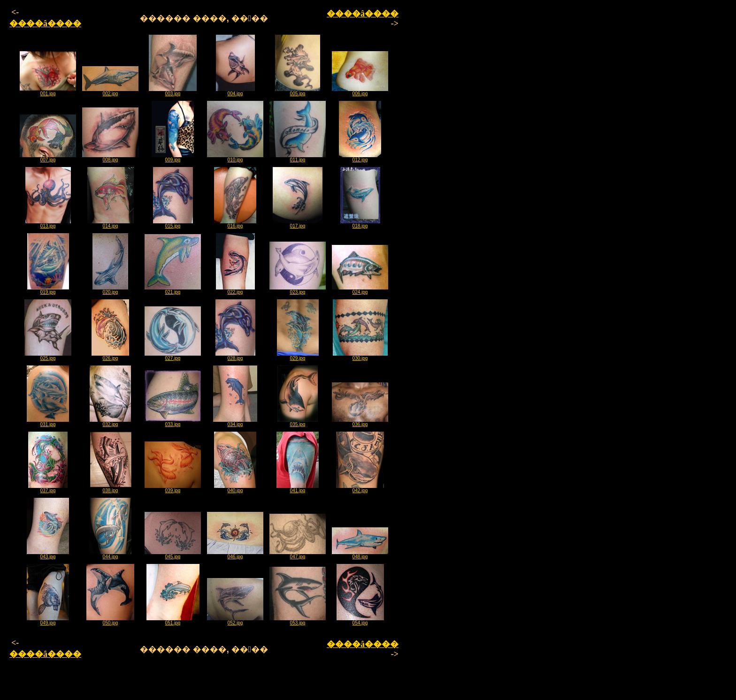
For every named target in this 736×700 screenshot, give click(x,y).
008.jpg (110, 158)
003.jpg (173, 91)
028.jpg (235, 356)
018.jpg (360, 224)
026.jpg (110, 356)
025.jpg (48, 356)
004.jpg (235, 91)
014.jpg (111, 224)
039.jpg (173, 488)
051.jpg (173, 621)
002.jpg (110, 91)
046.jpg (235, 555)
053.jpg (298, 621)
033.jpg (173, 422)
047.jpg (298, 555)
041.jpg (298, 488)
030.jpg (360, 356)
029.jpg (298, 356)
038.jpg (111, 488)
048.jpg (360, 555)
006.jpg (360, 91)
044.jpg (110, 555)
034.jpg (235, 422)
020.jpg (110, 290)
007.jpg (48, 158)
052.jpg (235, 621)
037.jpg (48, 488)
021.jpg (173, 290)
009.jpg (173, 158)
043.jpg (48, 555)
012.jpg (360, 158)
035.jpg (298, 422)
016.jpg (235, 224)
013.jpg (48, 224)
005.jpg (298, 91)
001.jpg (48, 91)
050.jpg (110, 621)
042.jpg (360, 488)
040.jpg (235, 488)
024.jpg (360, 290)
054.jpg (360, 621)
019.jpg (48, 290)
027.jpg (173, 356)
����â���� (45, 23)
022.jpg (235, 290)
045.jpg (173, 555)
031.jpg (48, 422)
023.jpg (298, 290)
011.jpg (298, 158)
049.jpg (48, 621)
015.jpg (173, 224)
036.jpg (360, 422)
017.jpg (298, 224)
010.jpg (235, 158)
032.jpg (110, 422)
